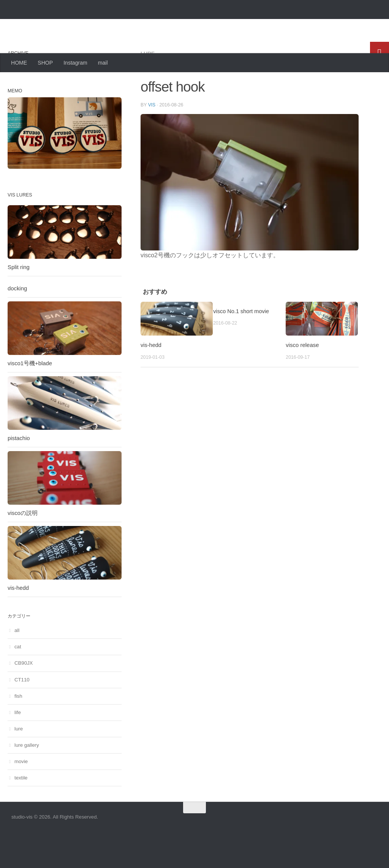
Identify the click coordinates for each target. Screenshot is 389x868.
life (18, 743)
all (17, 661)
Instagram (75, 63)
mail (103, 63)
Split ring (19, 298)
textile (21, 808)
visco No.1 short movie (242, 341)
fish (18, 726)
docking (17, 319)
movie (21, 792)
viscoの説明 (23, 543)
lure (148, 84)
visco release (302, 375)
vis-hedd (151, 375)
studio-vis (44, 25)
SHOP (45, 63)
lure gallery (27, 775)
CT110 (22, 710)
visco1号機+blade (30, 394)
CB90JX (24, 693)
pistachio (19, 469)
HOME (19, 63)
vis (152, 135)
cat (18, 677)
